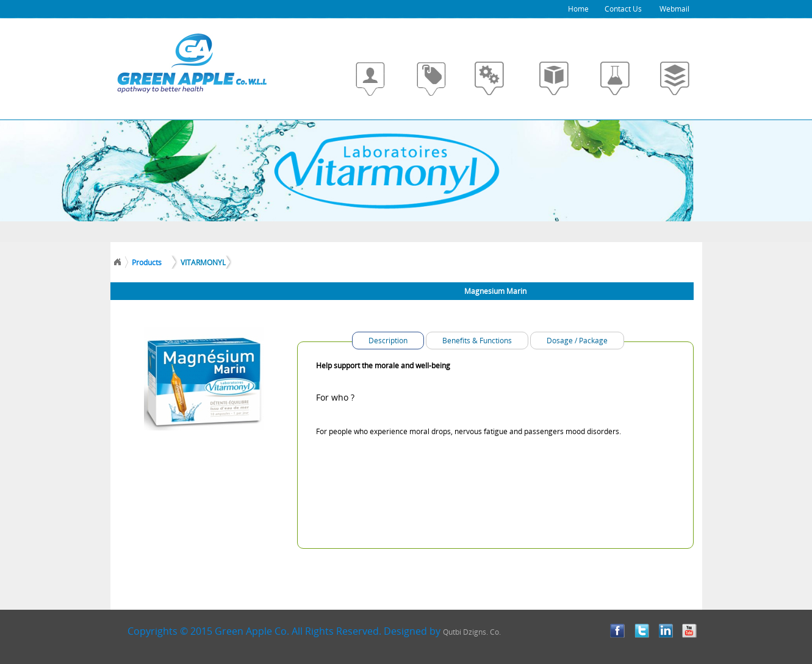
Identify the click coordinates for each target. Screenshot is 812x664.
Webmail (666, 9)
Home (578, 9)
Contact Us (623, 9)
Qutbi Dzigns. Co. (472, 632)
